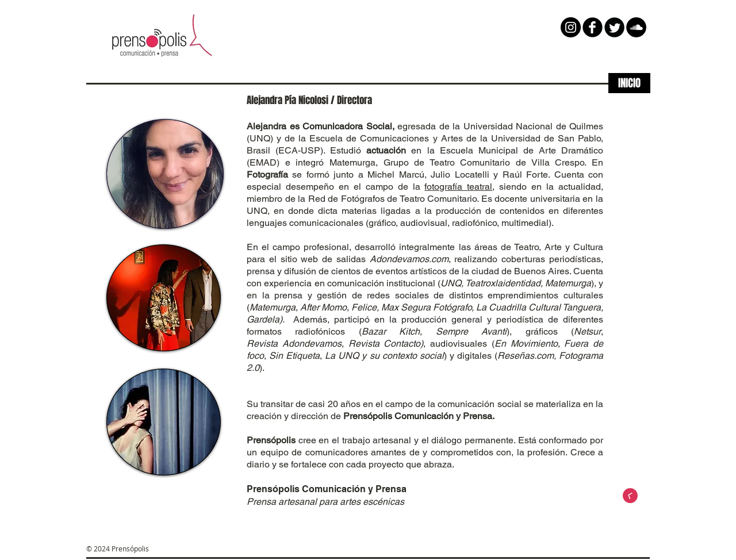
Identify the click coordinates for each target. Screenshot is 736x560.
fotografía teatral (458, 187)
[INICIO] (629, 83)
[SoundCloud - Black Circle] (636, 27)
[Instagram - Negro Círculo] (571, 27)
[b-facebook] (593, 27)
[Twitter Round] (614, 27)
